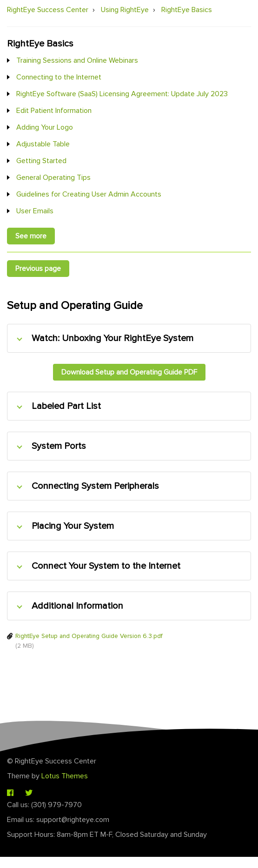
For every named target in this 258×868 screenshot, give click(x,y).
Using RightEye (125, 10)
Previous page (38, 269)
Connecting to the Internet (59, 77)
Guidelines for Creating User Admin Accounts (89, 194)
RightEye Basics (187, 10)
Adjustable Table (43, 144)
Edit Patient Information (54, 111)
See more (31, 236)
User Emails (35, 211)
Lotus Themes (65, 776)
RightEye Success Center (48, 10)
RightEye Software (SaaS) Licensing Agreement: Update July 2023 (122, 94)
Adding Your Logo (45, 127)
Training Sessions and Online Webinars (77, 60)
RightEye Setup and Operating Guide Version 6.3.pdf (89, 636)
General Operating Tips (53, 178)
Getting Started (41, 161)
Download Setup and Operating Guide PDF (129, 372)
